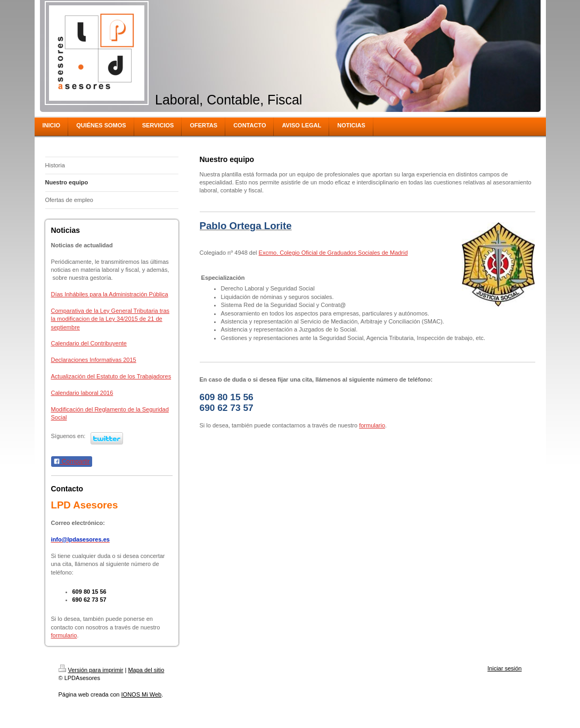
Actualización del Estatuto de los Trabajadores (111, 376)
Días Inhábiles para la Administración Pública (110, 294)
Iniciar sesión (504, 668)
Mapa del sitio (146, 670)
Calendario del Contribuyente (89, 343)
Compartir (72, 462)
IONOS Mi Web (142, 694)
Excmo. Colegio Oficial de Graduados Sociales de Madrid (333, 253)
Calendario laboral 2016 (82, 393)
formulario (64, 635)
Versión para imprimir (91, 670)
